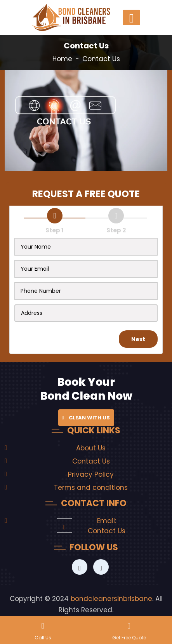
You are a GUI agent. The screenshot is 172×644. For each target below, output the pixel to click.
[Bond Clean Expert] (80, 568)
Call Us (43, 630)
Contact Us (91, 461)
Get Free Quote (129, 630)
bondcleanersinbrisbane (111, 599)
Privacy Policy (91, 474)
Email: (107, 521)
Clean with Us (86, 418)
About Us (91, 448)
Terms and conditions (91, 488)
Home (62, 59)
